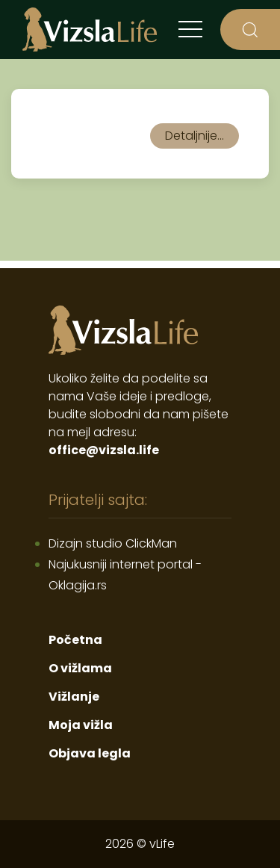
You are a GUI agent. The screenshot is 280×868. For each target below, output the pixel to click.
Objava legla (90, 753)
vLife (162, 844)
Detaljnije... (195, 136)
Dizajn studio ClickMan (113, 543)
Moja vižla (81, 725)
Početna (75, 640)
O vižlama (80, 668)
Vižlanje (74, 697)
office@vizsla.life (104, 450)
